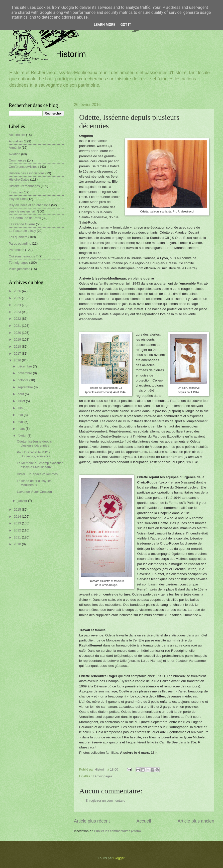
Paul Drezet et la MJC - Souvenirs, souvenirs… (35, 454)
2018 (18, 346)
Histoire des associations (27, 173)
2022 (18, 319)
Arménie (15, 148)
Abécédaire (17, 135)
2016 (18, 360)
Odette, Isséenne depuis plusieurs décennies (34, 443)
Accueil (144, 821)
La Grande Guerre (22, 224)
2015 (18, 509)
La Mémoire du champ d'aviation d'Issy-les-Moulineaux (40, 465)
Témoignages (102, 776)
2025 (18, 298)
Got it (126, 25)
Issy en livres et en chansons (29, 205)
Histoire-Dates (19, 179)
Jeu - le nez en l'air (22, 211)
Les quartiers (18, 237)
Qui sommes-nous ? (23, 256)
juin (21, 408)
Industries (16, 192)
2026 (18, 291)
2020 (18, 333)
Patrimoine (17, 250)
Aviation (15, 154)
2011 (18, 537)
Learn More (104, 25)
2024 (18, 305)
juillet (22, 401)
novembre (25, 373)
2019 (18, 339)
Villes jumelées (20, 269)
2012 (18, 530)
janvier (23, 501)
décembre (25, 366)
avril (21, 422)
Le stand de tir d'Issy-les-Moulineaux (35, 483)
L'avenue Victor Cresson (34, 492)
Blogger (119, 858)
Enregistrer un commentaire (105, 801)
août (21, 394)
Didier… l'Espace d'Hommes (37, 474)
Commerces (17, 160)
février (22, 436)
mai (21, 415)
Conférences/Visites (23, 167)
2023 (18, 312)
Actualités (16, 141)
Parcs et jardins (20, 243)
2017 (18, 354)
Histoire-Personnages (24, 186)
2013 (18, 523)
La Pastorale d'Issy (22, 231)
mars (22, 429)
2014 (18, 517)
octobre (23, 380)
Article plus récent (92, 821)
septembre (26, 387)
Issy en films (18, 199)
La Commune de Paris (25, 218)
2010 (18, 544)
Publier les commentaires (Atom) (117, 831)
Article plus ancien (196, 821)
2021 (18, 326)
